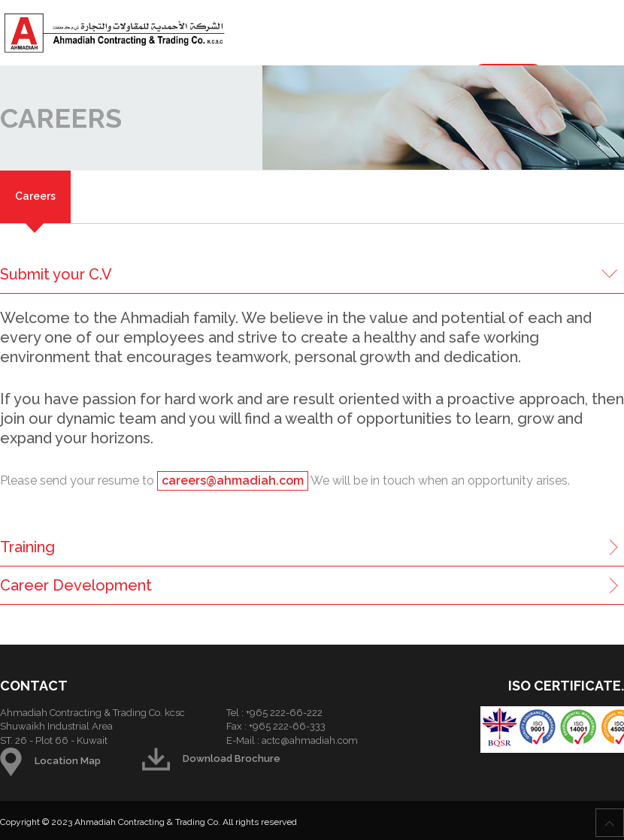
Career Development (76, 585)
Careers (35, 196)
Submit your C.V (56, 274)
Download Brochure (211, 758)
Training (27, 547)
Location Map (50, 761)
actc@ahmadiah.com (310, 740)
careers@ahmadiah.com (233, 480)
